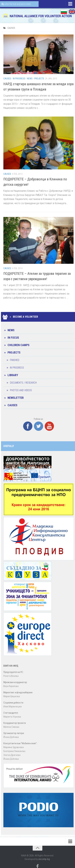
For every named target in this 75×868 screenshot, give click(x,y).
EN (72, 12)
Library (13, 375)
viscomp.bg (44, 859)
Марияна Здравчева (14, 747)
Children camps (19, 345)
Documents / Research (23, 383)
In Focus (13, 338)
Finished (15, 360)
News (30, 79)
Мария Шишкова (12, 696)
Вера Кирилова (11, 686)
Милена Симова (11, 727)
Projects (39, 79)
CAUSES (7, 79)
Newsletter (16, 398)
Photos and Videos (21, 390)
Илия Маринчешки (12, 707)
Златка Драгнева (12, 755)
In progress (19, 79)
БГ (64, 12)
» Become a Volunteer (21, 317)
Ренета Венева (11, 676)
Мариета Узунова (12, 717)
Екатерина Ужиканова (14, 751)
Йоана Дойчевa (11, 737)
